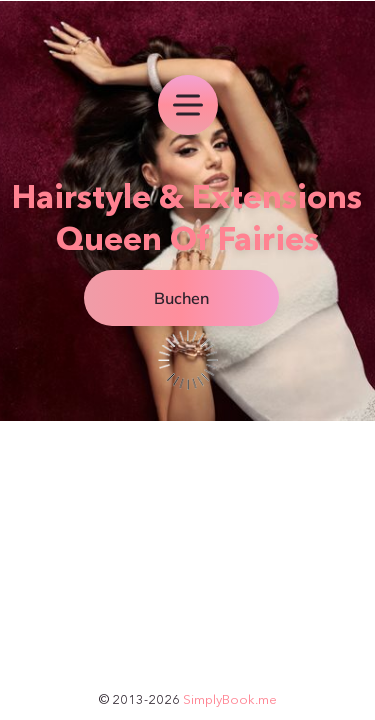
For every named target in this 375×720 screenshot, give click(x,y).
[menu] (188, 105)
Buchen (181, 298)
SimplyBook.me (230, 699)
